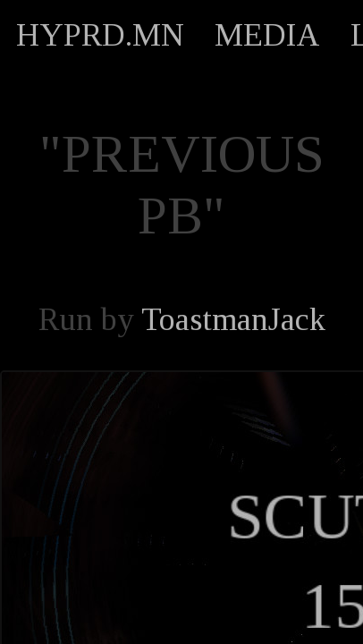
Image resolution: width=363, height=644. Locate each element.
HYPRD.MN (100, 35)
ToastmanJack (233, 319)
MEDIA (267, 35)
